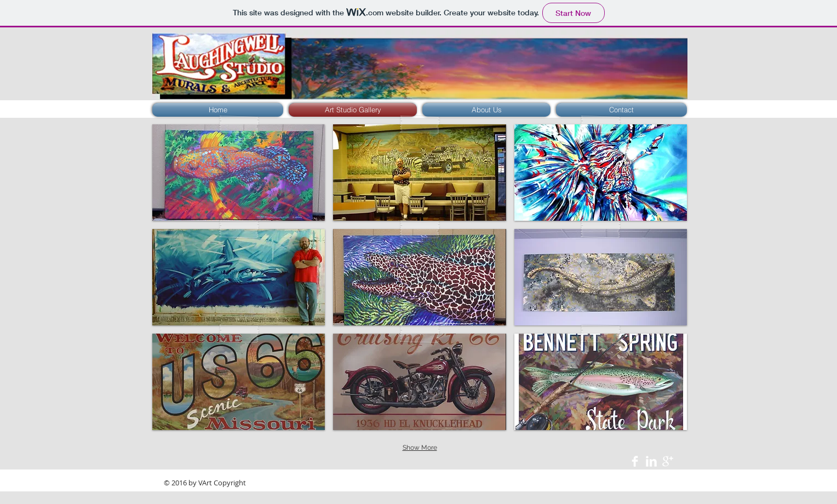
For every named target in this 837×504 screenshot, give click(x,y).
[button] (239, 173)
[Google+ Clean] (668, 461)
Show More (420, 448)
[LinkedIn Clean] (651, 461)
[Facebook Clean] (635, 461)
